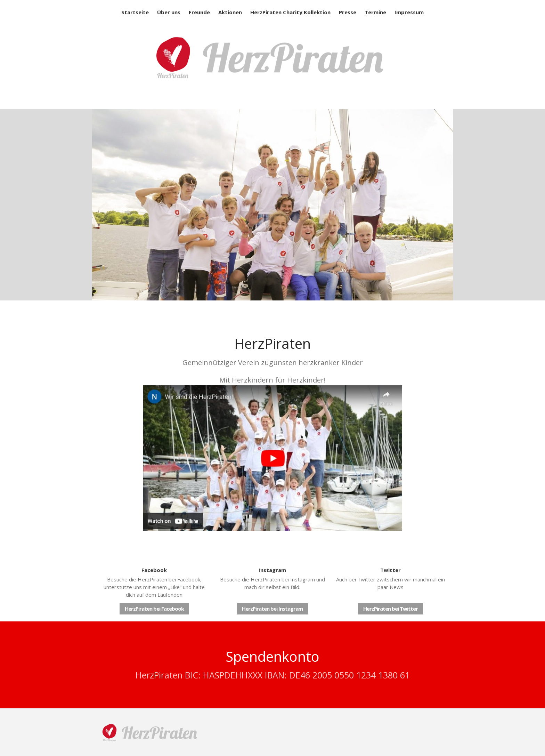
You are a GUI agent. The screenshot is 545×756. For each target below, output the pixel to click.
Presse (348, 12)
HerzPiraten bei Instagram (272, 609)
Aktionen (230, 12)
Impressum (409, 12)
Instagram (272, 570)
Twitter (391, 570)
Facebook (154, 570)
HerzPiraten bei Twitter (391, 609)
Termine (375, 12)
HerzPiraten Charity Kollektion (290, 12)
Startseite (135, 12)
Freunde (199, 12)
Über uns (169, 12)
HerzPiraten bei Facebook (154, 609)
